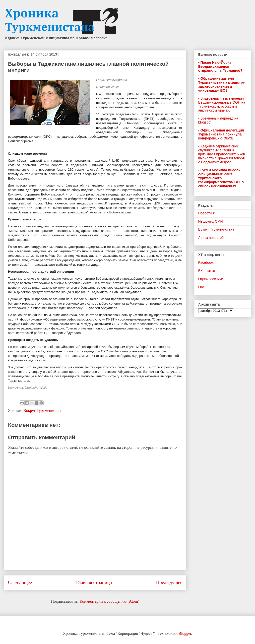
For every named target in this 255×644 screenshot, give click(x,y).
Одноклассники (211, 279)
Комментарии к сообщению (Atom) (110, 601)
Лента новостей (211, 238)
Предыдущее (169, 582)
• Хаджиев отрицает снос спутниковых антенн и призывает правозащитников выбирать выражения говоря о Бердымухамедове (222, 154)
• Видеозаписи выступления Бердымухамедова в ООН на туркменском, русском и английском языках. (222, 104)
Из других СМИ (211, 221)
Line (201, 287)
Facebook (206, 262)
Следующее (20, 582)
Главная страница (94, 582)
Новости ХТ (208, 213)
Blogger (185, 633)
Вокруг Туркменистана (43, 411)
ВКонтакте (207, 271)
